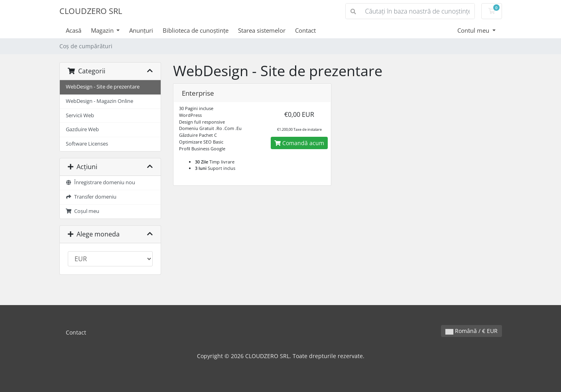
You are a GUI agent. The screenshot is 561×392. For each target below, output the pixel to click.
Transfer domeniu (91, 197)
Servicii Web (80, 115)
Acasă (74, 30)
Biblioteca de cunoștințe (196, 30)
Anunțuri (141, 30)
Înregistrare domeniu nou (101, 182)
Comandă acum (299, 143)
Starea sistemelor (262, 30)
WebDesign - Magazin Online (99, 101)
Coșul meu (83, 211)
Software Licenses (87, 144)
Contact (305, 30)
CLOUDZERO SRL (91, 11)
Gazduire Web (82, 129)
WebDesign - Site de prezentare (103, 87)
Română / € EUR (471, 331)
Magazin (103, 30)
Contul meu (474, 30)
